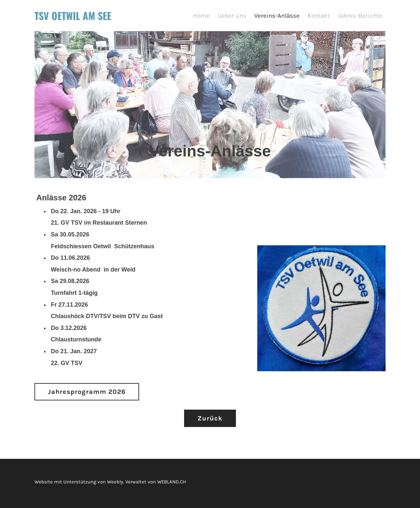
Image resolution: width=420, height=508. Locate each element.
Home (201, 16)
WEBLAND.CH (172, 484)
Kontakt (319, 16)
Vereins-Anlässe (277, 16)
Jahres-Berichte (360, 16)
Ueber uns (232, 16)
